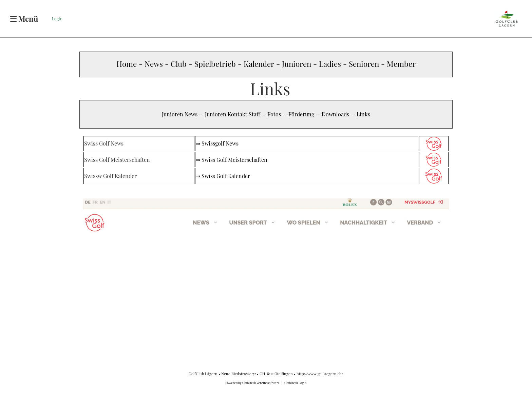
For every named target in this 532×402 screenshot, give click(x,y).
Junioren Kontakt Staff (232, 114)
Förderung (301, 114)
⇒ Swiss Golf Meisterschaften (232, 160)
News (154, 64)
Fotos (274, 114)
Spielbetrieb (215, 64)
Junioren (297, 64)
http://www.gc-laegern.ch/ (320, 374)
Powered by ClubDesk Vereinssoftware (252, 383)
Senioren (365, 64)
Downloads (335, 114)
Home (127, 64)
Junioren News (180, 114)
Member (401, 64)
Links (363, 114)
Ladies (330, 64)
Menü (24, 19)
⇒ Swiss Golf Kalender (223, 176)
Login (57, 19)
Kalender (260, 64)
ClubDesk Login (296, 383)
